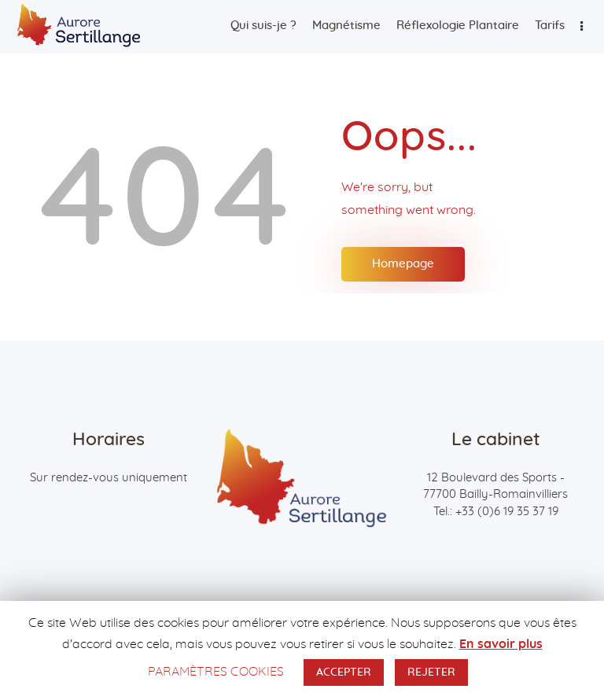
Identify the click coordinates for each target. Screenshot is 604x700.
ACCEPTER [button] (344, 672)
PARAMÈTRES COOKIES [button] (216, 672)
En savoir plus (501, 644)
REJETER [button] (431, 672)
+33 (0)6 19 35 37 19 (507, 512)
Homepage (403, 264)
